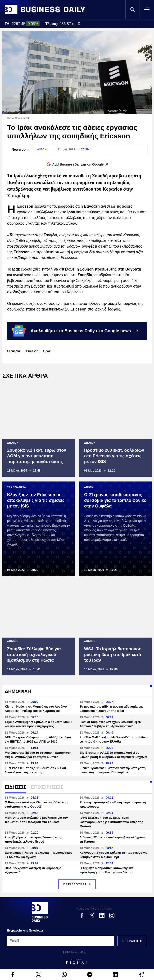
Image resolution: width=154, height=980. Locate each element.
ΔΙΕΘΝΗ (43, 149)
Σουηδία (14, 351)
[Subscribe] (130, 941)
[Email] (61, 941)
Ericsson (32, 351)
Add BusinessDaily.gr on (82, 164)
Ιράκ (48, 351)
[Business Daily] (40, 912)
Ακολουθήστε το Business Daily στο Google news (75, 331)
